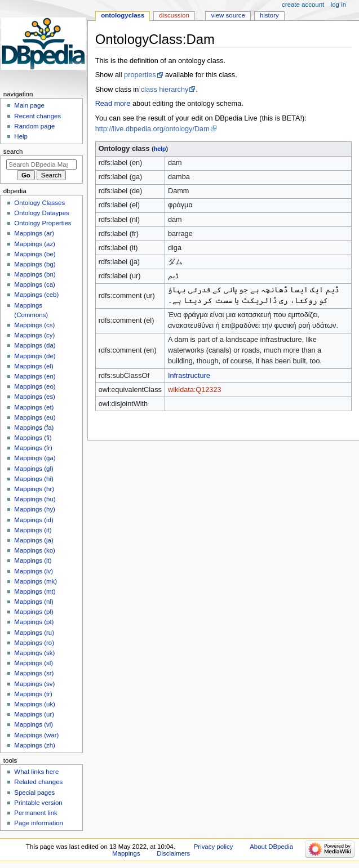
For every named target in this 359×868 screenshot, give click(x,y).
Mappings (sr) (34, 673)
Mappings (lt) (33, 560)
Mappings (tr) (33, 694)
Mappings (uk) (35, 704)
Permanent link (36, 813)
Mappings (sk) (34, 653)
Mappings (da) (35, 345)
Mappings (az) (35, 244)
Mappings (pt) (34, 622)
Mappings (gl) (34, 469)
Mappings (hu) (35, 499)
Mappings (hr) (34, 489)
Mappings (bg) (35, 264)
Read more (113, 104)
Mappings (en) (35, 376)
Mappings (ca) (35, 284)
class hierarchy (165, 90)
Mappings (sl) (34, 663)
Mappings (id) (34, 520)
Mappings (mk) (36, 581)
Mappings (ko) (35, 550)
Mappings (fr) (33, 448)
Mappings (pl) (34, 612)
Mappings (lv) (34, 571)
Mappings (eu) (35, 417)
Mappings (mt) (35, 591)
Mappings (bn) (35, 274)
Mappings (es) (35, 397)
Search (13, 152)
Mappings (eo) (35, 386)
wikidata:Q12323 (195, 390)
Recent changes (37, 116)
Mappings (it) (33, 530)
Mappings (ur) (34, 714)
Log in (338, 5)
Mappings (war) (36, 735)
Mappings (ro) (34, 643)
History (269, 15)
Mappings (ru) (34, 633)
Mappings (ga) (35, 458)
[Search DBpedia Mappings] (41, 164)
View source (228, 15)
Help (21, 136)
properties (140, 75)
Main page (29, 105)
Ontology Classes (39, 203)
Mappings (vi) (34, 724)
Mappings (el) (34, 366)
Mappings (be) (35, 254)
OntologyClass (123, 15)
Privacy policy (214, 847)
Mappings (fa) (34, 428)
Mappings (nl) (34, 602)
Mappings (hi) (34, 479)
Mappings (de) (35, 356)
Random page (34, 126)
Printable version (38, 803)
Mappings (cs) (34, 325)
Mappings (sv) (34, 684)
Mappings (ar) (34, 233)
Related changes (38, 782)
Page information (39, 823)
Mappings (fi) (33, 438)
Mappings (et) (34, 407)
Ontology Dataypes (41, 213)
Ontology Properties (43, 223)
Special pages (34, 793)
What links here (36, 772)
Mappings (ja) (34, 540)
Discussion (174, 15)
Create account (303, 5)
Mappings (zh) (35, 745)
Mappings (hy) (35, 509)
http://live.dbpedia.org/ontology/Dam (152, 129)
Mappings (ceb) (36, 295)
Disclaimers (173, 853)
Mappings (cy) (34, 335)
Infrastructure (189, 376)
